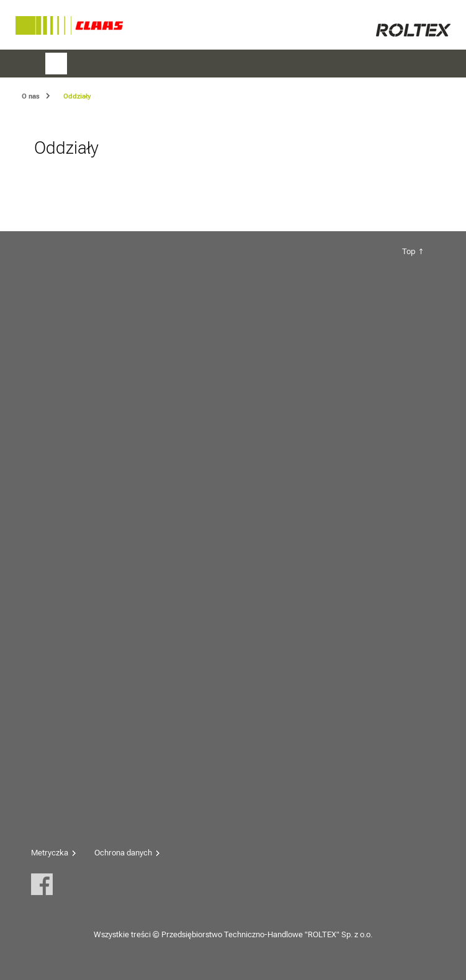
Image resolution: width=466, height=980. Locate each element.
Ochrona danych (123, 853)
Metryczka (50, 853)
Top (409, 251)
